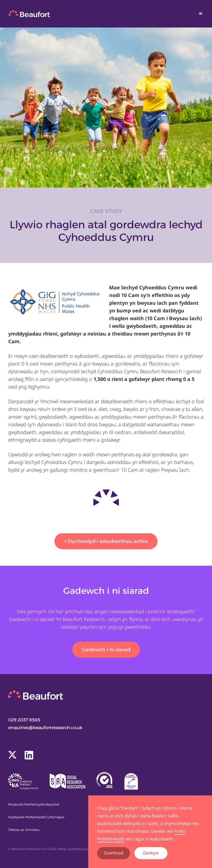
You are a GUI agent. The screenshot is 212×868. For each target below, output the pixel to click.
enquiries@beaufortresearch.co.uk (45, 728)
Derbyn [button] (151, 853)
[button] (201, 14)
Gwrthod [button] (114, 853)
